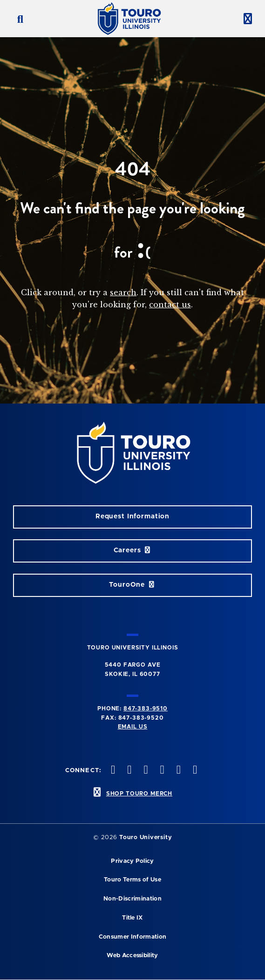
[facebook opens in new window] (194, 771)
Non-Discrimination (132, 899)
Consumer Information (132, 937)
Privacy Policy (132, 861)
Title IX (132, 918)
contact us (170, 305)
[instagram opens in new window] (129, 771)
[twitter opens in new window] (112, 771)
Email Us (133, 727)
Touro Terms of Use (132, 880)
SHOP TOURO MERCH (139, 794)
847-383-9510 (146, 709)
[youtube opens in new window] (161, 771)
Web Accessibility (132, 956)
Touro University (146, 838)
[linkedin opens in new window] (177, 771)
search (123, 292)
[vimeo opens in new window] (145, 771)
